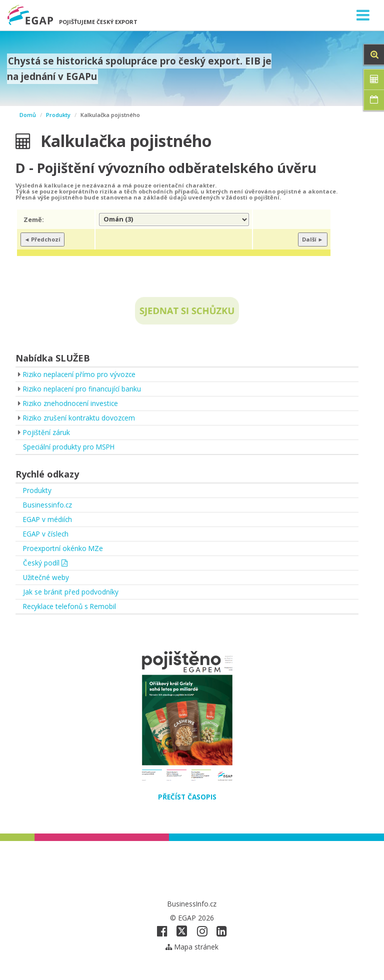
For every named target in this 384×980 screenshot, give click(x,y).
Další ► (313, 239)
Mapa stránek (192, 947)
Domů (28, 115)
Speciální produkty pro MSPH (70, 447)
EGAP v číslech (46, 534)
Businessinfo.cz (48, 505)
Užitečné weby (46, 577)
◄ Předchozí (43, 239)
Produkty (58, 115)
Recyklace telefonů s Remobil (71, 606)
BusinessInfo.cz (192, 904)
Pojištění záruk (47, 432)
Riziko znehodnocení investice (71, 403)
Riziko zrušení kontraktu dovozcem (79, 418)
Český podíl (45, 563)
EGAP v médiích (48, 519)
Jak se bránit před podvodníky (71, 592)
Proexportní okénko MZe (63, 548)
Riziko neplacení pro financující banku (83, 389)
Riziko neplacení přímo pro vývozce (80, 374)
